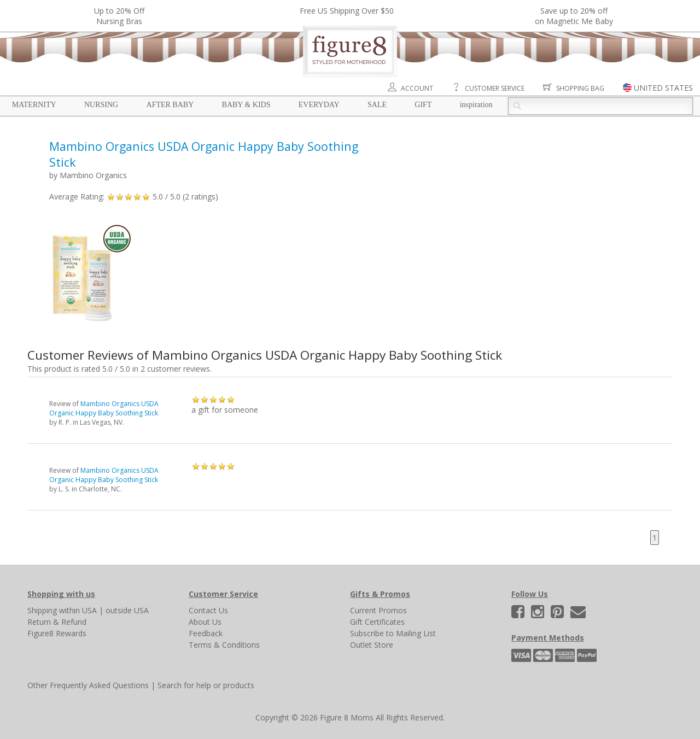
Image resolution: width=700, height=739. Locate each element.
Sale (377, 105)
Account (417, 88)
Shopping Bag (580, 88)
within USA (78, 610)
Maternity (34, 105)
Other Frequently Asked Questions (88, 685)
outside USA (127, 610)
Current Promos (378, 610)
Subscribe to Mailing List (393, 633)
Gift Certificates (377, 622)
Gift (423, 105)
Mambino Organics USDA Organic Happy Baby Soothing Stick (104, 408)
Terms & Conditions (224, 645)
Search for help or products (206, 685)
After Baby (170, 105)
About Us (205, 622)
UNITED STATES (663, 88)
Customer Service (495, 88)
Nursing (101, 105)
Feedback (206, 633)
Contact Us (208, 610)
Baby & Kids (246, 105)
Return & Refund (57, 622)
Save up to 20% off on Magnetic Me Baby (574, 16)
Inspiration (476, 105)
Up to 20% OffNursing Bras (119, 16)
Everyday (319, 105)
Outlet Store (372, 645)
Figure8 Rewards (57, 633)
